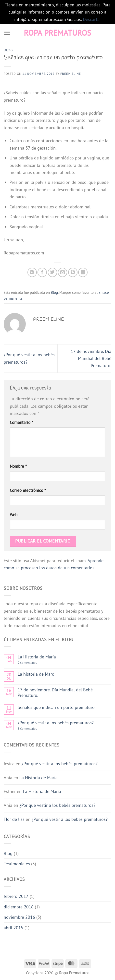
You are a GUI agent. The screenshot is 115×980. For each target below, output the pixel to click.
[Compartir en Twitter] (52, 272)
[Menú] (7, 33)
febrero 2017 (16, 896)
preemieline (71, 74)
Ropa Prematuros (57, 33)
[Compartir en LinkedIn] (83, 272)
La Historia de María (37, 657)
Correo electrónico (28, 490)
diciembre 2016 (19, 907)
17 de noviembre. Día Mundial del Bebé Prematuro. (91, 358)
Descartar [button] (92, 19)
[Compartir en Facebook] (42, 272)
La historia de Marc (36, 674)
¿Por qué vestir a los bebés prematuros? (56, 723)
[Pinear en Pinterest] (73, 272)
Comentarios (27, 663)
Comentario (21, 422)
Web (14, 515)
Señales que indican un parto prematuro (56, 707)
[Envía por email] (63, 272)
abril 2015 (13, 928)
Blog (8, 50)
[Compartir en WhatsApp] (32, 272)
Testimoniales (17, 864)
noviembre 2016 (19, 917)
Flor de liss (14, 819)
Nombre (18, 466)
